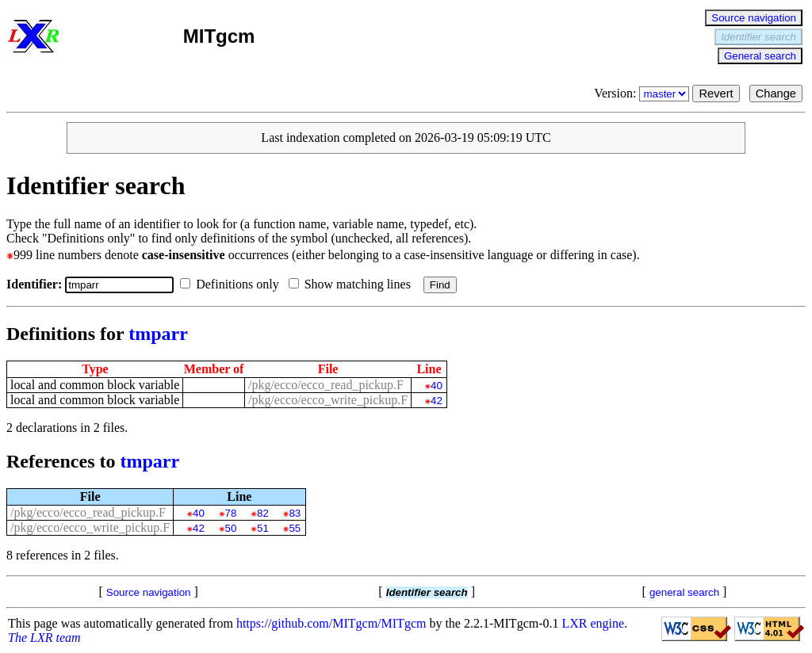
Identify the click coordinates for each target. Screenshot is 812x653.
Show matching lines (353, 284)
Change (776, 94)
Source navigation (754, 18)
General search (760, 56)
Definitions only (232, 284)
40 (437, 386)
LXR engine (594, 623)
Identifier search (758, 37)
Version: (643, 93)
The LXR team (44, 638)
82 (263, 513)
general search (684, 592)
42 (437, 401)
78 (231, 513)
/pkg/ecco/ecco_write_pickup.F (328, 400)
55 (295, 528)
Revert (716, 94)
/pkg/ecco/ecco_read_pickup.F (326, 385)
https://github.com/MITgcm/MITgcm (331, 623)
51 (263, 528)
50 (231, 528)
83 (295, 513)
